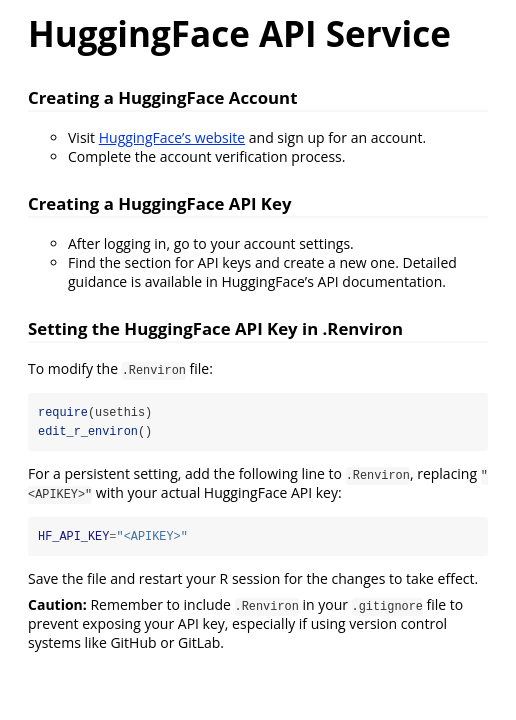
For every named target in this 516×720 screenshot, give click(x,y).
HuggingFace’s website (172, 137)
